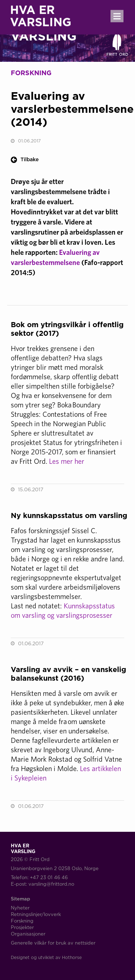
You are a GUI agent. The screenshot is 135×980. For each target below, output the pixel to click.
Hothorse (72, 957)
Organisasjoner (28, 934)
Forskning (22, 921)
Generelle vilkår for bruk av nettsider (53, 943)
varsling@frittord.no (51, 884)
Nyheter (20, 908)
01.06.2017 (29, 141)
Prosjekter (22, 927)
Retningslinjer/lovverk (36, 914)
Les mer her (67, 461)
